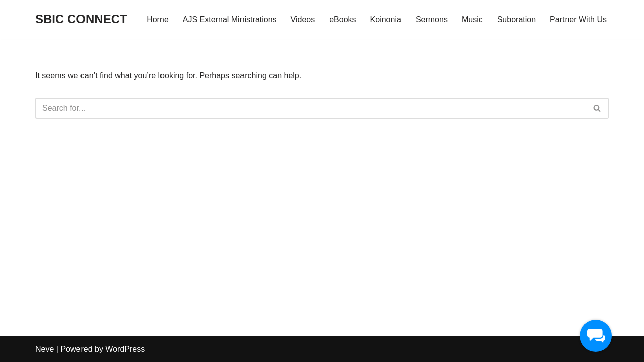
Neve (45, 349)
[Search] (311, 108)
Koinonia (386, 19)
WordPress (125, 349)
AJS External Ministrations (230, 19)
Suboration (516, 19)
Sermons (432, 19)
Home (158, 19)
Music (472, 19)
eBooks (342, 19)
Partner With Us (578, 19)
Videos (303, 19)
